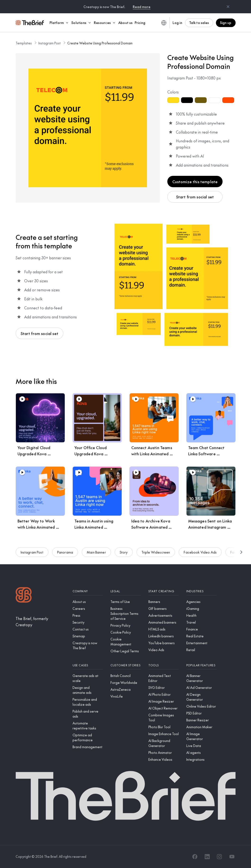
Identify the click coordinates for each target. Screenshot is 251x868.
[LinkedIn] (207, 857)
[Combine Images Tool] (164, 718)
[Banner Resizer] (201, 720)
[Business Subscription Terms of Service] (126, 614)
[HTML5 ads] (164, 629)
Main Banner (96, 554)
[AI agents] (201, 753)
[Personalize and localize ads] (88, 702)
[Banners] (164, 602)
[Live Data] (201, 746)
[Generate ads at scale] (88, 678)
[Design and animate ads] (88, 690)
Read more (142, 7)
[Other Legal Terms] (126, 651)
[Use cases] (88, 665)
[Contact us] (88, 629)
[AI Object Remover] (164, 708)
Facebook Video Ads (200, 554)
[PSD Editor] (201, 713)
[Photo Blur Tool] (164, 727)
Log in (177, 23)
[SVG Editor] (164, 688)
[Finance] (201, 629)
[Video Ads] (164, 650)
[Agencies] (201, 602)
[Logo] (24, 595)
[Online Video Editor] (201, 706)
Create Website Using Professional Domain (100, 43)
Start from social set (195, 197)
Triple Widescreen (156, 554)
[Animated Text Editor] (164, 678)
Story (124, 554)
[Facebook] (195, 857)
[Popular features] (201, 665)
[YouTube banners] (164, 643)
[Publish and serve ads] (88, 714)
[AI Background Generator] (164, 743)
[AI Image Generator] (201, 736)
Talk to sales (199, 23)
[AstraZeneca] (126, 689)
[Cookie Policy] (126, 632)
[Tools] (164, 665)
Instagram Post (50, 43)
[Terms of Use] (126, 602)
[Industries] (201, 591)
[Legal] (126, 591)
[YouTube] (232, 857)
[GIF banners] (164, 609)
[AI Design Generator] (201, 697)
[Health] (201, 615)
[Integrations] (201, 759)
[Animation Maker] (201, 727)
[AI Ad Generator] (201, 688)
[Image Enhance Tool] (164, 734)
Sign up (226, 23)
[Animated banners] (164, 622)
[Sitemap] (88, 636)
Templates (24, 43)
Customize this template (195, 182)
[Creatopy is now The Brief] (88, 645)
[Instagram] (219, 857)
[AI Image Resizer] (164, 701)
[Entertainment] (201, 643)
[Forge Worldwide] (126, 683)
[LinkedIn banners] (164, 636)
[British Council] (126, 676)
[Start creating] (164, 591)
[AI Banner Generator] (201, 678)
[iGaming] (201, 609)
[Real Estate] (201, 636)
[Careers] (88, 609)
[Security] (88, 622)
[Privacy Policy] (126, 625)
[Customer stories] (126, 665)
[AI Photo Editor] (164, 694)
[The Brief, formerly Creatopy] (40, 622)
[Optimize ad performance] (88, 737)
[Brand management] (88, 747)
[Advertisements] (164, 615)
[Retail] (201, 650)
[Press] (88, 615)
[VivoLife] (126, 696)
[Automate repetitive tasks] (88, 726)
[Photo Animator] (164, 753)
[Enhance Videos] (164, 759)
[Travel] (201, 622)
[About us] (88, 602)
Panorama (65, 554)
